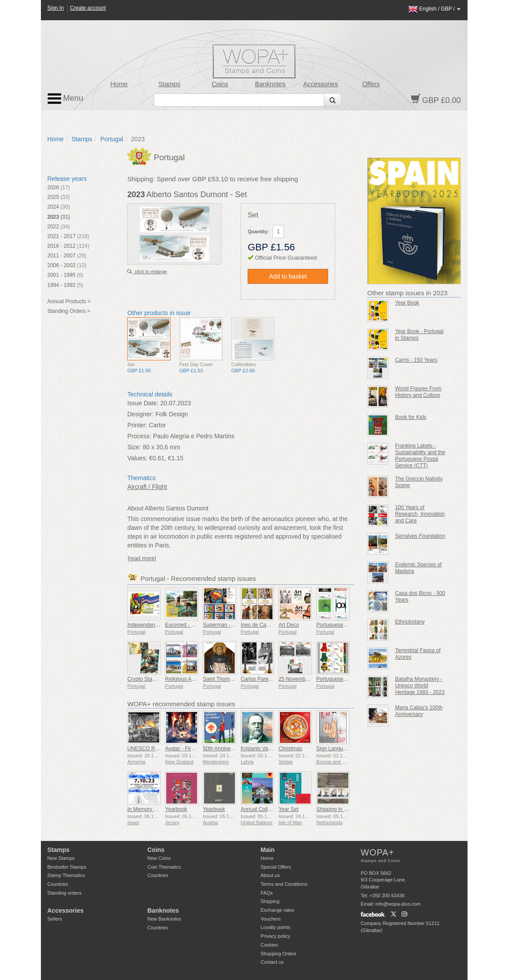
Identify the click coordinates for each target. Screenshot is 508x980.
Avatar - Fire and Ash (190, 749)
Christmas (290, 749)
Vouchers (271, 919)
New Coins (159, 858)
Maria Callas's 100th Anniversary (419, 711)
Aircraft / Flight (147, 487)
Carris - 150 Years (416, 360)
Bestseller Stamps (67, 867)
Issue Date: (143, 403)
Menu (66, 99)
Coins (220, 84)
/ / (435, 9)
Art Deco (289, 625)
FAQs (267, 893)
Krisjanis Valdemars (264, 749)
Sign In (56, 8)
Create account (88, 8)
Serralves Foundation (420, 536)
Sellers (55, 919)
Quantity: (258, 231)
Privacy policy (276, 936)
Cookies (270, 945)
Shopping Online (279, 954)
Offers (371, 84)
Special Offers (276, 867)
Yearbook (176, 809)
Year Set (289, 809)
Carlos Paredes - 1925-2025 (274, 679)
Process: (139, 436)
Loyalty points (276, 927)
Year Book (407, 303)
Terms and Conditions (284, 884)
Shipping (270, 901)
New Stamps (61, 858)
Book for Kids (411, 417)
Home (119, 84)
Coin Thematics (164, 867)
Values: (137, 458)
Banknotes (270, 84)
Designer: (140, 414)
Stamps (169, 84)
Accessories (320, 84)
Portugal (112, 139)
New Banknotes (164, 919)
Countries (58, 884)
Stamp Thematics (66, 875)
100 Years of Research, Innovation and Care (420, 514)
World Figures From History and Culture (418, 392)
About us (270, 875)
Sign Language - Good (343, 749)
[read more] (142, 558)
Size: (134, 447)
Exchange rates (278, 910)
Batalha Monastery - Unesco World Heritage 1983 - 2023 (420, 686)
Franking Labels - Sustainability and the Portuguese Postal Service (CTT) (420, 456)
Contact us (272, 962)
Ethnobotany (410, 622)
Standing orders (65, 893)
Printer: (137, 425)
